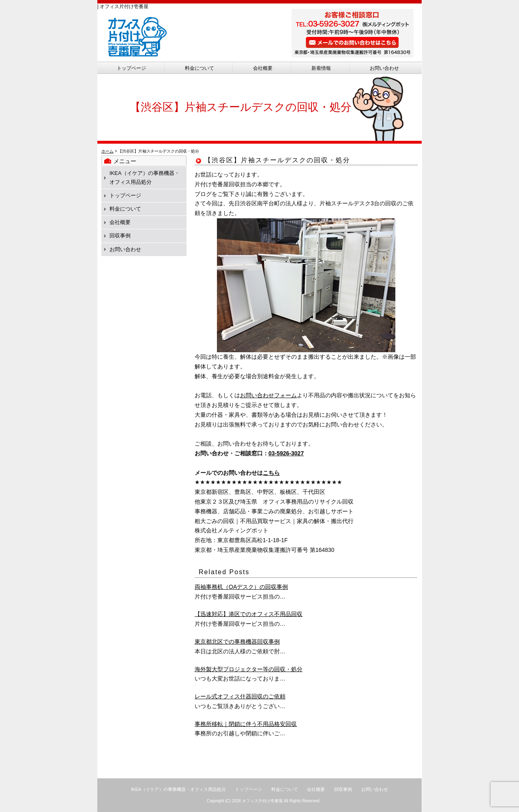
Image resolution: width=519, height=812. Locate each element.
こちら (271, 473)
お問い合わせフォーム (268, 395)
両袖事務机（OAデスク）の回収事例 (241, 587)
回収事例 (120, 236)
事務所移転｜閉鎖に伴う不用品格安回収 (246, 724)
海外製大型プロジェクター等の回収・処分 (249, 669)
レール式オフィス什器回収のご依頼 (240, 696)
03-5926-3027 (286, 453)
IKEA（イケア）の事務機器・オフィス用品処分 (178, 789)
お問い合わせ (384, 68)
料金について (199, 68)
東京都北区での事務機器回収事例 (237, 642)
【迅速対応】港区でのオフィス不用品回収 (249, 614)
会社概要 (263, 68)
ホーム (107, 151)
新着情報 (321, 68)
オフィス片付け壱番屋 (262, 801)
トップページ (131, 68)
